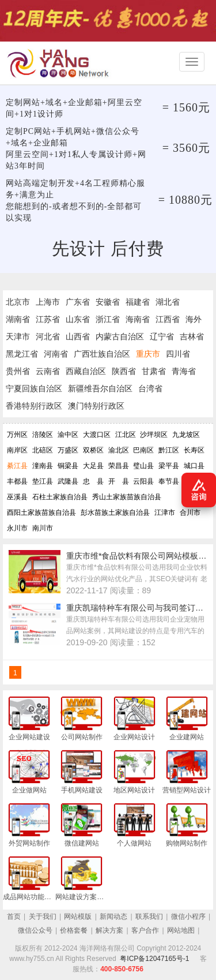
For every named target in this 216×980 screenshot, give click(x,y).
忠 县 (93, 481)
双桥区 (93, 450)
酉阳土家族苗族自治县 (41, 513)
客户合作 (145, 930)
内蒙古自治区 (120, 336)
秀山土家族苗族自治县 (127, 497)
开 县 (119, 481)
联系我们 (149, 917)
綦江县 (17, 466)
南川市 (43, 528)
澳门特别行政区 (96, 406)
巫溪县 (17, 497)
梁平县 (169, 466)
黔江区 (169, 450)
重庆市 (148, 354)
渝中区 (68, 435)
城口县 (194, 466)
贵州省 (18, 371)
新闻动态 (113, 917)
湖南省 (18, 319)
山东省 (78, 319)
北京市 (18, 302)
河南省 (56, 354)
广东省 (78, 302)
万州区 (17, 435)
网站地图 (181, 930)
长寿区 (194, 450)
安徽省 (108, 302)
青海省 (184, 371)
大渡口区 (97, 435)
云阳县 (143, 481)
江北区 (126, 435)
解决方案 (109, 930)
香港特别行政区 (34, 406)
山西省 (78, 336)
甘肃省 (154, 371)
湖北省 (168, 302)
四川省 (178, 354)
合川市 (190, 513)
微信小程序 (188, 917)
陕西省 (124, 371)
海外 (194, 319)
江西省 (168, 319)
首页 (14, 917)
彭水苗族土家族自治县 (115, 513)
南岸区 (17, 450)
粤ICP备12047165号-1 (154, 959)
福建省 (138, 302)
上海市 (48, 302)
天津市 (18, 336)
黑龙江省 (22, 354)
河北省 (48, 336)
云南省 (48, 371)
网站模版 (78, 917)
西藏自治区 (86, 371)
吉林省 (192, 336)
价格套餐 (74, 930)
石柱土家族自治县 (60, 497)
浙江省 (108, 319)
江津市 (165, 513)
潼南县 (43, 466)
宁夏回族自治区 (34, 388)
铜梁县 (68, 466)
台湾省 (150, 388)
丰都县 (17, 481)
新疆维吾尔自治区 (100, 388)
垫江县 (43, 481)
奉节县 (169, 481)
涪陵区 (43, 435)
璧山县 (143, 466)
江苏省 (48, 319)
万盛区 (68, 450)
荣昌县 (119, 466)
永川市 (17, 528)
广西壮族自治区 (102, 354)
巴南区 (143, 450)
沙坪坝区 (154, 435)
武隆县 (68, 481)
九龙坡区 (186, 435)
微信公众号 (35, 930)
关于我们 (43, 917)
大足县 (93, 466)
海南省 (138, 319)
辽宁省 (162, 336)
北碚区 (43, 450)
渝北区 (119, 450)
